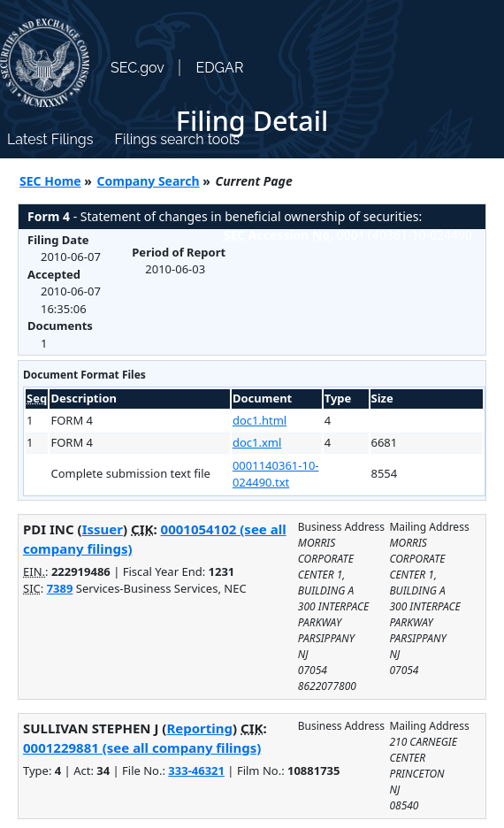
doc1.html (260, 420)
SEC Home (50, 181)
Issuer (103, 529)
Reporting (199, 728)
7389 (60, 588)
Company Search (149, 181)
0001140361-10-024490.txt (276, 474)
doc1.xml (257, 442)
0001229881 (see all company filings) (142, 747)
